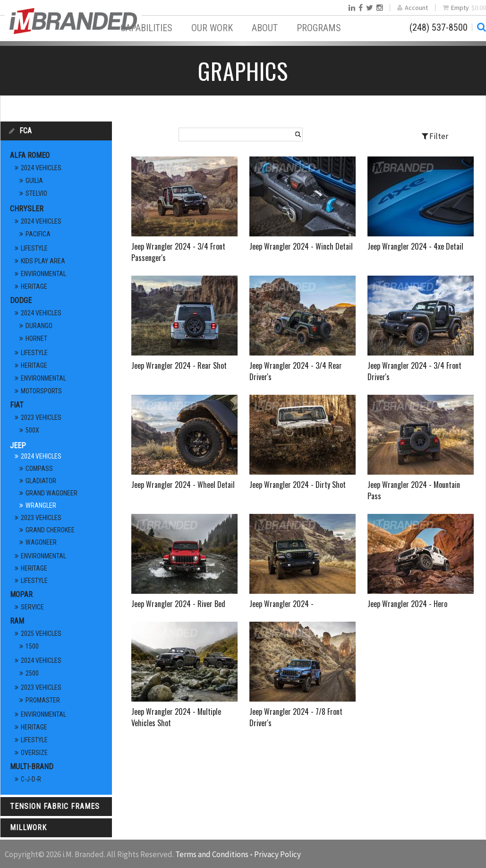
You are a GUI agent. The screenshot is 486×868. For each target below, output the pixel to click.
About (265, 28)
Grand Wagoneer (51, 493)
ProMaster (43, 700)
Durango (39, 326)
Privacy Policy (277, 854)
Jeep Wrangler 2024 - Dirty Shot (298, 485)
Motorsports (41, 391)
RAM (17, 621)
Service (32, 607)
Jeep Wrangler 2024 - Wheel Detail (183, 485)
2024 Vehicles (41, 168)
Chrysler (27, 209)
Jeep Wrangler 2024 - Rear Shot (179, 365)
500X (32, 430)
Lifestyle (34, 248)
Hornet (36, 339)
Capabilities (146, 28)
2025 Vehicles (41, 634)
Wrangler (41, 505)
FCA (26, 131)
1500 (32, 646)
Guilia (34, 181)
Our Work (212, 28)
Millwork (28, 828)
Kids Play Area (43, 261)
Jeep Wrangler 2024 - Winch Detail (301, 246)
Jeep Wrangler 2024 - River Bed (178, 604)
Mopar (21, 595)
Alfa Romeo (30, 155)
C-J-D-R (31, 779)
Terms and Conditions (212, 854)
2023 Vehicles (41, 417)
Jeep (18, 446)
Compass (39, 469)
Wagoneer (41, 542)
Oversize (34, 753)
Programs (319, 28)
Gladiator (41, 481)
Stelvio (36, 193)
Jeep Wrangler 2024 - (281, 604)
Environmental (43, 274)
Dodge (21, 300)
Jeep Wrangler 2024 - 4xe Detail (415, 246)
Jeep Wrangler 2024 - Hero (407, 604)
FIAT (17, 405)
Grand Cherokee (50, 530)
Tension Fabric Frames (55, 806)
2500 (32, 673)
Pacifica (38, 234)
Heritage (34, 286)
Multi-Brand (32, 767)
